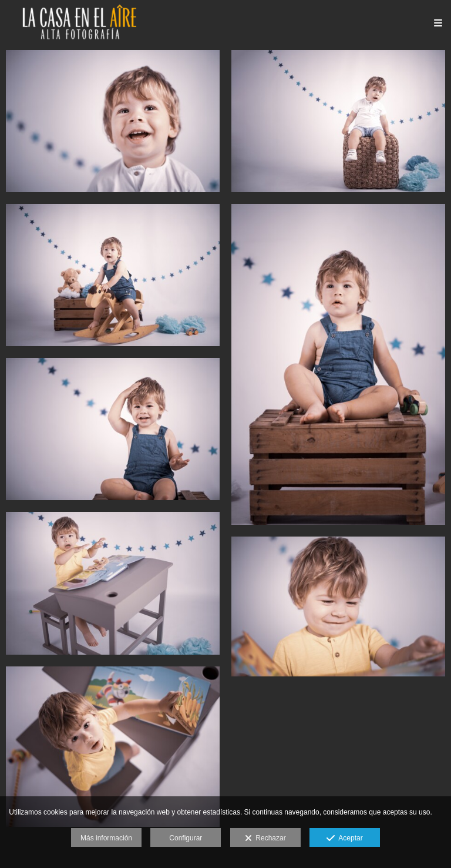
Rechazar (265, 839)
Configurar (186, 838)
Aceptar (344, 839)
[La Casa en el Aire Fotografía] (79, 22)
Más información (106, 838)
